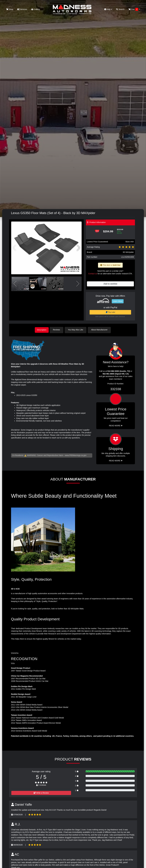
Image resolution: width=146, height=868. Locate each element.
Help (108, 9)
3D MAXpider (128, 252)
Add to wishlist (110, 284)
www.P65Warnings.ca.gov (76, 455)
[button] (78, 248)
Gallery (35, 9)
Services (22, 9)
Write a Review (41, 792)
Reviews (58, 330)
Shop (10, 9)
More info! (130, 242)
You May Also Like (77, 330)
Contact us (93, 274)
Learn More (118, 301)
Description (42, 330)
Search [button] (120, 9)
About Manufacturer (101, 330)
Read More (116, 425)
